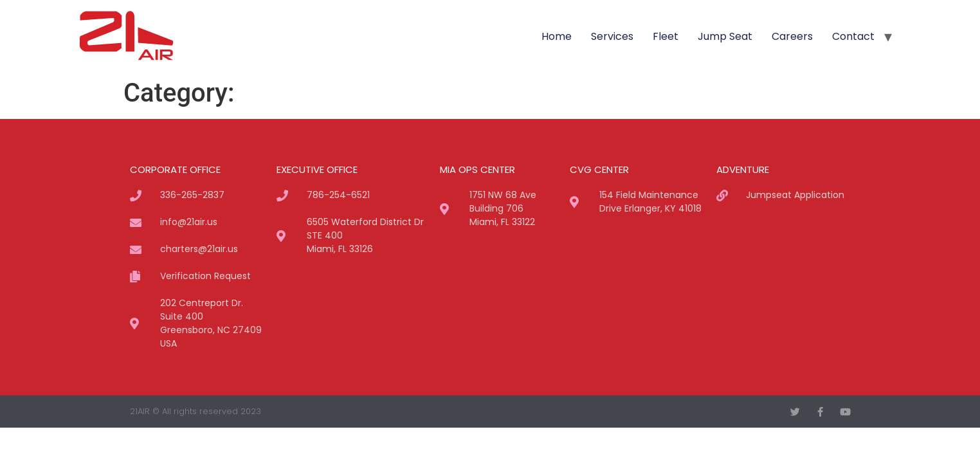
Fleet (666, 36)
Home (557, 36)
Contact (853, 36)
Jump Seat (725, 36)
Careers (792, 36)
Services (612, 36)
